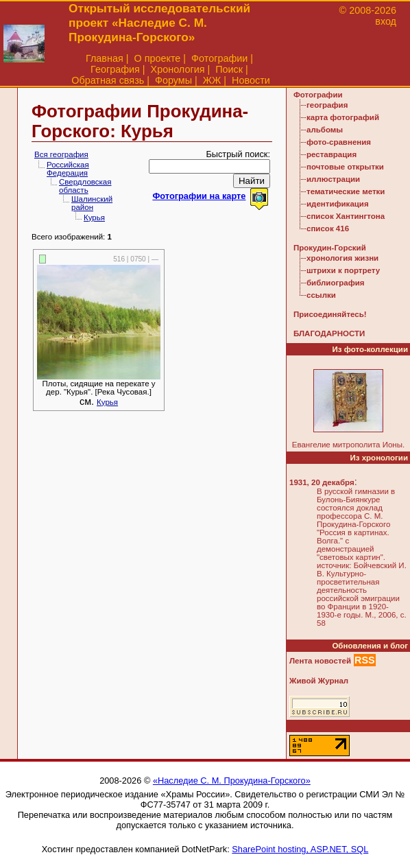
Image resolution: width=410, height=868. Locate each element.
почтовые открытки (345, 167)
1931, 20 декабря (322, 482)
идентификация (338, 204)
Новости (251, 80)
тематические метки (346, 191)
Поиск (229, 69)
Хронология (178, 69)
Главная (105, 58)
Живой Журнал (319, 681)
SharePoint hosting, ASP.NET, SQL (300, 849)
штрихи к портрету (343, 270)
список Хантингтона (346, 216)
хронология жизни (342, 258)
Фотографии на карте (199, 196)
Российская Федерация (68, 169)
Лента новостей (320, 661)
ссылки (321, 295)
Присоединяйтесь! (330, 314)
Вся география (61, 154)
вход (386, 21)
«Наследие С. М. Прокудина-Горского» (232, 781)
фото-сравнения (339, 142)
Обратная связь (108, 80)
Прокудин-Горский (330, 248)
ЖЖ (212, 80)
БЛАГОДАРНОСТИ (329, 333)
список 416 (328, 228)
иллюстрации (333, 179)
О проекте (157, 58)
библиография (336, 283)
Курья (94, 218)
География (115, 69)
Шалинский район (92, 203)
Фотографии (219, 58)
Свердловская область (85, 186)
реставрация (331, 154)
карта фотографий (343, 117)
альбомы (325, 130)
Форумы (173, 80)
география (327, 105)
